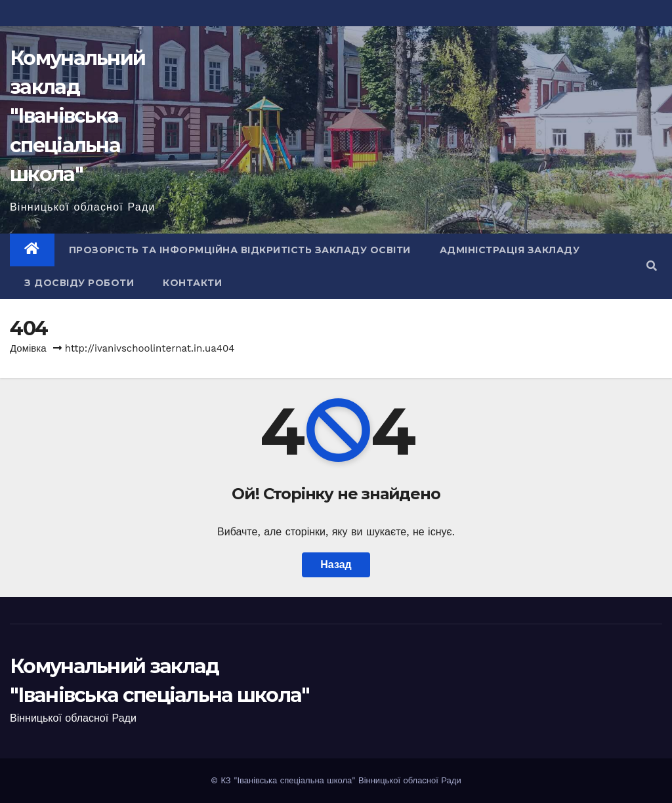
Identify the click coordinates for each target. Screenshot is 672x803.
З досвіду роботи (79, 283)
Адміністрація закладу (510, 250)
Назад (336, 565)
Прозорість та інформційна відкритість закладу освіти (240, 250)
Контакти (192, 283)
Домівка (28, 348)
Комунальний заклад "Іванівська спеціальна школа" (77, 116)
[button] (652, 266)
